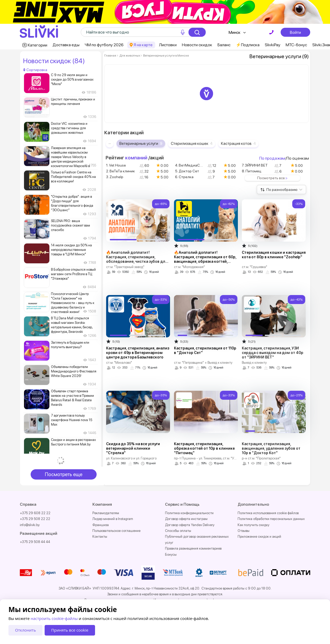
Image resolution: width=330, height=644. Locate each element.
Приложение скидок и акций (259, 537)
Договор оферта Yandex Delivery (190, 525)
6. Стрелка (184, 177)
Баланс (224, 45)
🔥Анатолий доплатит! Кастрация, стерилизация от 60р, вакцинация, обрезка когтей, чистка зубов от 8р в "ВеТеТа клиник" (205, 261)
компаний (136, 158)
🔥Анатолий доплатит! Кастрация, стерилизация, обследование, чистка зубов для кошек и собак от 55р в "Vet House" (137, 261)
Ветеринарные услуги (141, 144)
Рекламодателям (106, 513)
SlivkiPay (273, 45)
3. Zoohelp (115, 177)
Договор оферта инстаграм (186, 519)
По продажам (272, 158)
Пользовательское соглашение (116, 531)
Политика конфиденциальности (189, 513)
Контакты (100, 537)
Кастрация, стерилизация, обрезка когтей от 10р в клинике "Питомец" (204, 448)
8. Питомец (252, 171)
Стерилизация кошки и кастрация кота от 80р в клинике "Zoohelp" (274, 255)
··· (110, 144)
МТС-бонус (296, 45)
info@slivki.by (30, 525)
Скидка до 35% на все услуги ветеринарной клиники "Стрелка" (133, 448)
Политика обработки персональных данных (271, 519)
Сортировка (35, 70)
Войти (295, 32)
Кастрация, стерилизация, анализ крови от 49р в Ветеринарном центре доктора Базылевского (138, 353)
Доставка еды (66, 45)
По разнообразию (284, 190)
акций (157, 158)
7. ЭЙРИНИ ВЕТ (255, 165)
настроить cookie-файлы (54, 618)
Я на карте (143, 45)
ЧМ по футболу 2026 (104, 45)
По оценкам (298, 158)
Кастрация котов (238, 144)
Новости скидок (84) (54, 61)
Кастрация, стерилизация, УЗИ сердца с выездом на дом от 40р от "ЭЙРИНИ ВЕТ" (273, 353)
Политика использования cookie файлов (268, 513)
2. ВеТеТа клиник (121, 171)
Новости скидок (197, 45)
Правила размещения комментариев (193, 548)
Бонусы (171, 555)
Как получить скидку (253, 525)
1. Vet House (116, 165)
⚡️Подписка (248, 45)
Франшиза (101, 525)
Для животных (130, 56)
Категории (37, 45)
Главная (110, 56)
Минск (235, 32)
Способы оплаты (178, 531)
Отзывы (244, 531)
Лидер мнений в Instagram (113, 519)
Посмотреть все (273, 178)
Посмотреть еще (64, 474)
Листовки (168, 45)
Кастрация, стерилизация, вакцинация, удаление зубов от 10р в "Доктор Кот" (271, 448)
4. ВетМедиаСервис (191, 165)
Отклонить (25, 630)
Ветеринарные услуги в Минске (166, 56)
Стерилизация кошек (192, 144)
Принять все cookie (70, 630)
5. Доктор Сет (187, 171)
